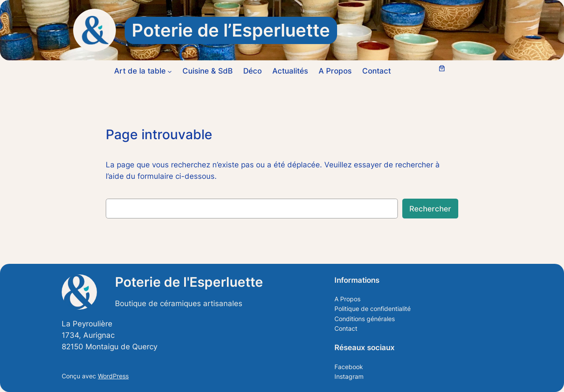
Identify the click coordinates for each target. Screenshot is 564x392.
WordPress (113, 376)
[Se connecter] (422, 71)
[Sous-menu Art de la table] (170, 71)
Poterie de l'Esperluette (189, 282)
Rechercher (430, 209)
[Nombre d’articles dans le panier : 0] (442, 68)
